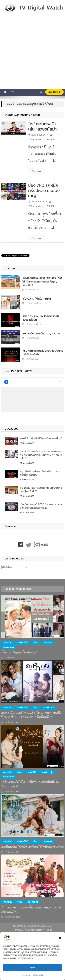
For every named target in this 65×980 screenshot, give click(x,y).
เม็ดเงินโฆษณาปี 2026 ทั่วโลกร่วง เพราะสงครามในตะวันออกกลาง (41, 506)
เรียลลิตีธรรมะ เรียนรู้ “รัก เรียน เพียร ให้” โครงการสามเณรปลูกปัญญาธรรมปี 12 (42, 281)
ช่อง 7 (20, 772)
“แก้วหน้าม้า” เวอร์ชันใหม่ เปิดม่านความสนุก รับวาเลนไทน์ (31, 910)
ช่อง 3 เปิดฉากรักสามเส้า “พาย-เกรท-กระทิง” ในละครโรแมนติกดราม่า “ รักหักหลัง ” (41, 455)
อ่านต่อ (37, 171)
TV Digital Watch (36, 139)
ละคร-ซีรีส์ (48, 643)
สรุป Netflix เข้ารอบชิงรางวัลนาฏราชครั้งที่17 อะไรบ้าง (43, 353)
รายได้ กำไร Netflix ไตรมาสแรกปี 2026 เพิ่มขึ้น (41, 318)
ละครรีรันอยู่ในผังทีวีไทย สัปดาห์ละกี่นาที (41, 438)
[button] (60, 938)
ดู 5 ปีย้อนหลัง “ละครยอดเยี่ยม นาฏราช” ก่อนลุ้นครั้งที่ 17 (41, 489)
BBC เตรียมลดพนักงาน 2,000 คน (41, 333)
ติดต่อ (49, 930)
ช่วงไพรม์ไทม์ (23, 643)
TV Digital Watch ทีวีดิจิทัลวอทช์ (29, 930)
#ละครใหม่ (8, 643)
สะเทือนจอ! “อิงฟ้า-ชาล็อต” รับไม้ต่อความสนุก (33, 847)
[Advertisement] (32, 54)
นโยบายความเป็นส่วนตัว (32, 975)
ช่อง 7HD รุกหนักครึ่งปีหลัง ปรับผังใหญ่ (44, 190)
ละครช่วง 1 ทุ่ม (47, 772)
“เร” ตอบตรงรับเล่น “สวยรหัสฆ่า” (44, 126)
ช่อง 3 (36, 643)
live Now (54, 92)
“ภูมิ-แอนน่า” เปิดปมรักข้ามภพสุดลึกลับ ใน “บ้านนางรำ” (30, 784)
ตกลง (32, 968)
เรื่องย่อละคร (9, 647)
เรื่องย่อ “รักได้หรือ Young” (37, 299)
